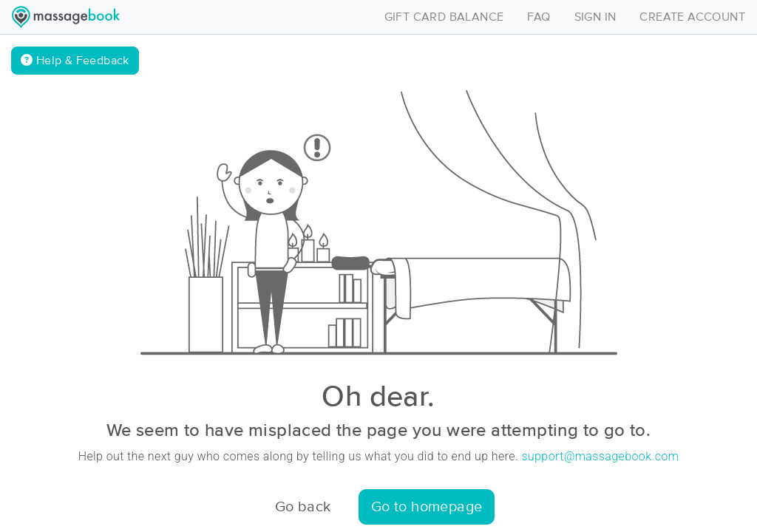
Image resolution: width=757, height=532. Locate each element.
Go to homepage (427, 507)
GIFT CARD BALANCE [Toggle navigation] (444, 17)
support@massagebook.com (600, 456)
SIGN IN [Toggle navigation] (595, 17)
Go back (303, 507)
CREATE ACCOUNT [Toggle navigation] (692, 17)
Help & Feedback (75, 60)
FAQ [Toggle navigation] (539, 17)
